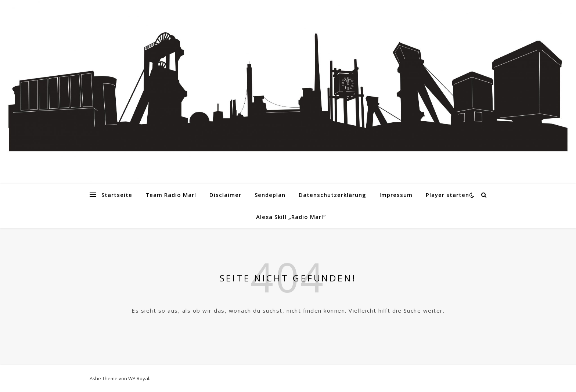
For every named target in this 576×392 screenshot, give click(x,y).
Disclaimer (225, 195)
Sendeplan (270, 195)
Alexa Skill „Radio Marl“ (291, 217)
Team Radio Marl (171, 195)
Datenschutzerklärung (332, 195)
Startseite (117, 195)
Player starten (447, 195)
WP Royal (139, 378)
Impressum (396, 195)
